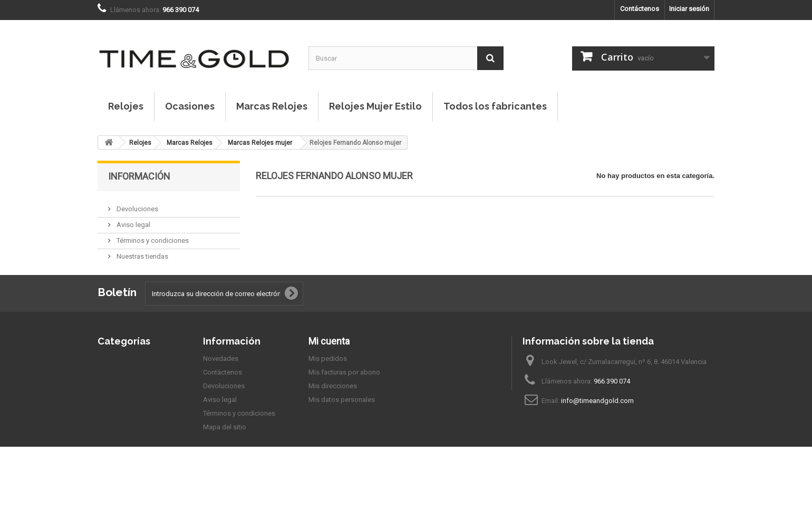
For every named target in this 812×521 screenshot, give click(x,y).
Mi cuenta (329, 368)
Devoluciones (137, 205)
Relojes (126, 106)
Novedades (221, 386)
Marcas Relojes (272, 106)
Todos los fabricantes (495, 106)
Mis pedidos (328, 386)
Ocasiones (190, 106)
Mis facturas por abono (344, 400)
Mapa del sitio (225, 454)
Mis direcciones (333, 413)
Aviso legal (133, 220)
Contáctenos (640, 9)
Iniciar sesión (689, 9)
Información (139, 176)
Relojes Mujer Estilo (375, 106)
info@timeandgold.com (597, 428)
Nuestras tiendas (142, 252)
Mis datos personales (342, 427)
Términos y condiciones (152, 236)
